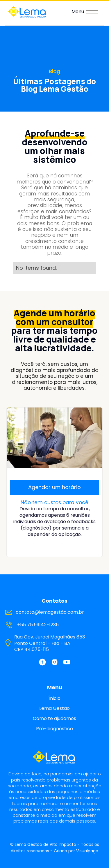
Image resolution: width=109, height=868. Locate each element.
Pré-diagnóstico (54, 729)
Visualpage (87, 851)
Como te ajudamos (54, 719)
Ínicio (54, 698)
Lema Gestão (54, 708)
